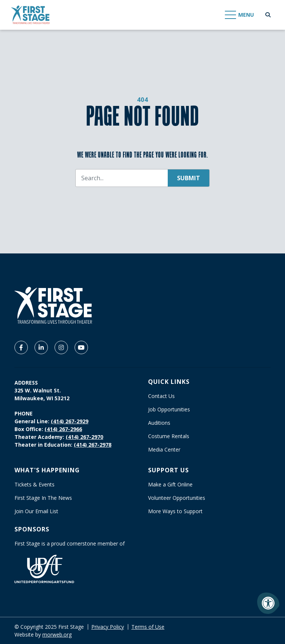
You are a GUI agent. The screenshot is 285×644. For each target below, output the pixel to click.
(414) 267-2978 (93, 445)
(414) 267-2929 (70, 421)
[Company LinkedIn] (41, 347)
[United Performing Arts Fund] (44, 568)
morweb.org (57, 635)
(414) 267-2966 (63, 429)
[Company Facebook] (21, 347)
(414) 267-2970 (84, 437)
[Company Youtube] (81, 347)
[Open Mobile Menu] (240, 15)
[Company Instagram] (61, 347)
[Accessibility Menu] (268, 603)
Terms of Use (148, 627)
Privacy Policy (108, 627)
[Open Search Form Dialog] (268, 15)
